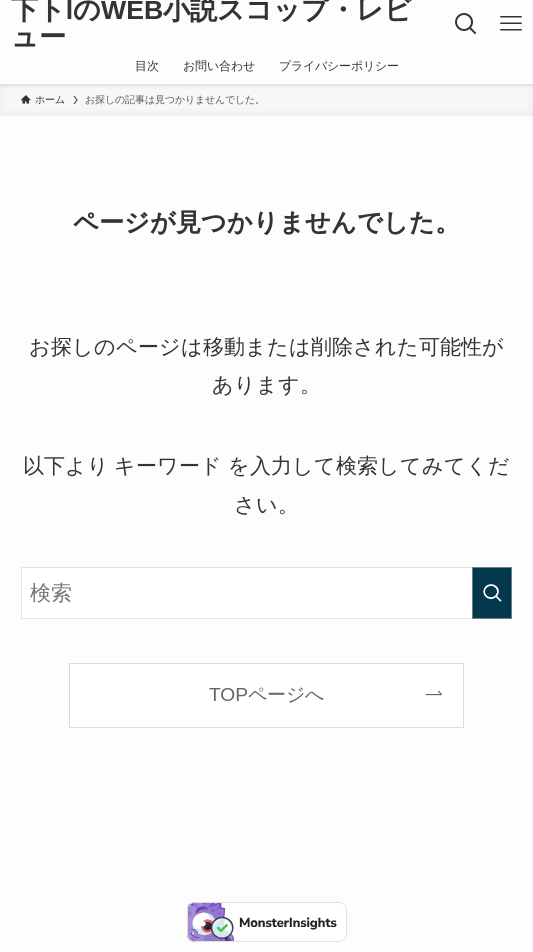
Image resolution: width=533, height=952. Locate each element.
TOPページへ (266, 694)
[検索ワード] (266, 593)
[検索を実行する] (492, 593)
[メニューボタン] (511, 24)
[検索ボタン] (466, 24)
